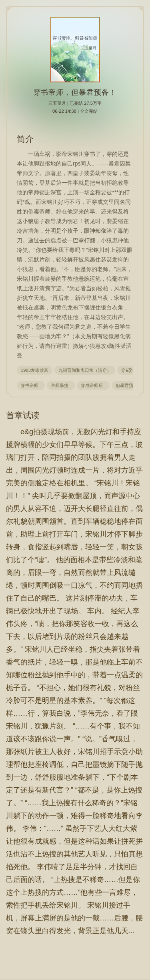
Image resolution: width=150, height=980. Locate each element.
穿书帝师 (31, 385)
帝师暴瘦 (61, 385)
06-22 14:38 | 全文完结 (75, 111)
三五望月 (57, 103)
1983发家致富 (35, 370)
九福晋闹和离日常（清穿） (85, 370)
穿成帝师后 (93, 385)
